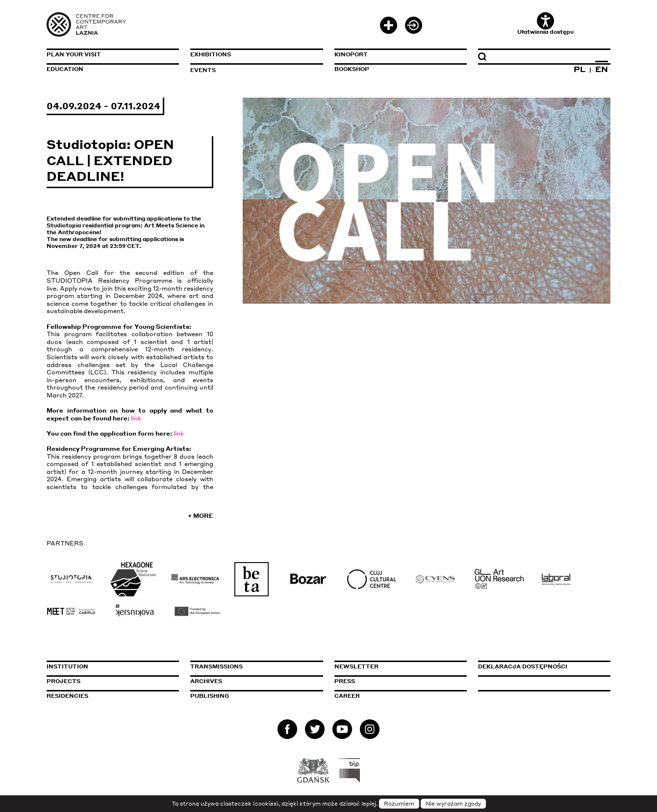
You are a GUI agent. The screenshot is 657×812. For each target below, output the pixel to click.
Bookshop (352, 69)
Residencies (67, 696)
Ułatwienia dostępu (545, 24)
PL (580, 69)
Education (65, 69)
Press (345, 681)
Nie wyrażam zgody (453, 804)
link (136, 418)
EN (602, 69)
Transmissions (256, 666)
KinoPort (351, 54)
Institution (67, 666)
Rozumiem (399, 804)
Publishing (210, 696)
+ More (201, 516)
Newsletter (356, 666)
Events (203, 70)
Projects (63, 681)
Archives (206, 681)
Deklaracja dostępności (523, 666)
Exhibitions (211, 54)
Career (347, 696)
